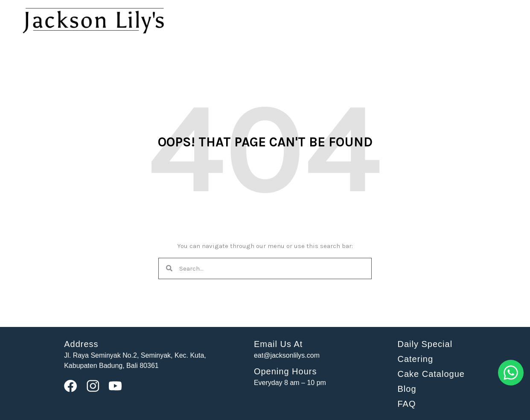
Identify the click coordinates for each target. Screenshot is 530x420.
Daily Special (425, 344)
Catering (415, 359)
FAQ (406, 404)
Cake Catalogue (431, 374)
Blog (407, 389)
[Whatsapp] (511, 384)
